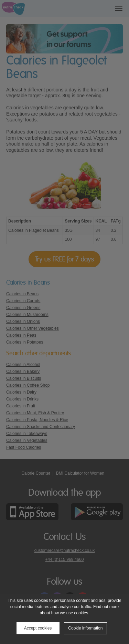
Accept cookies (38, 628)
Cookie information (85, 628)
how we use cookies (70, 613)
